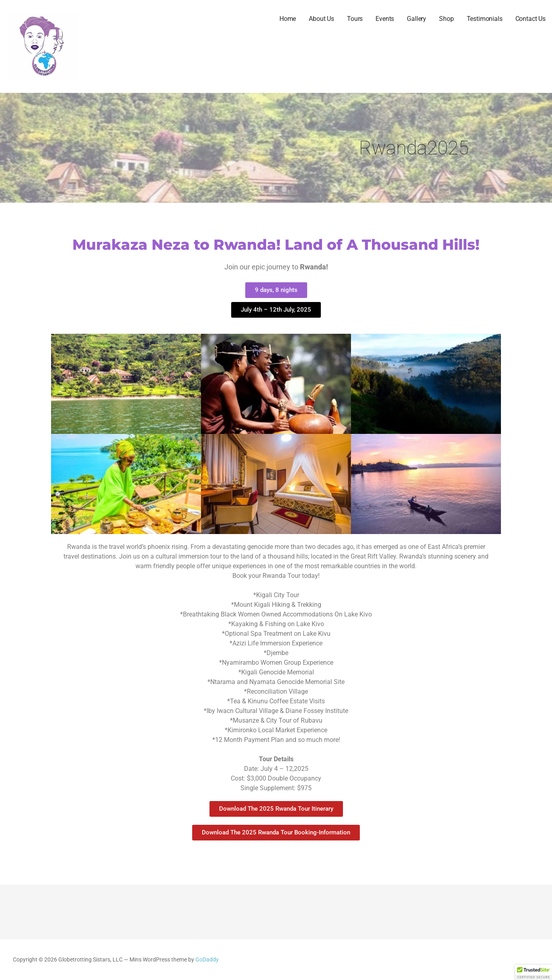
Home (288, 19)
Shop (446, 19)
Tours (355, 19)
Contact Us (530, 19)
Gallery (417, 19)
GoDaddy (207, 960)
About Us (321, 19)
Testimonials (485, 19)
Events (385, 19)
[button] (534, 972)
